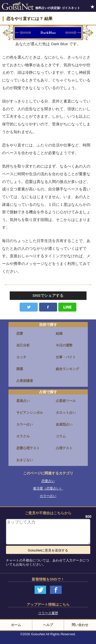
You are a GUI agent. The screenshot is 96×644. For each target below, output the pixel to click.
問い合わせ (80, 625)
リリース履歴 (48, 613)
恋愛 (20, 333)
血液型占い (64, 424)
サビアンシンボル (30, 413)
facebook (48, 307)
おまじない (25, 460)
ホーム (16, 625)
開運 (20, 369)
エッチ (21, 357)
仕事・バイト (66, 357)
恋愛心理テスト (28, 448)
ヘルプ (48, 625)
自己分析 (23, 345)
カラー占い (25, 424)
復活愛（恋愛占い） (48, 488)
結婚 (59, 333)
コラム (61, 436)
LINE (67, 307)
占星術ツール (66, 401)
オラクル (23, 436)
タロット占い (66, 413)
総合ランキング (67, 369)
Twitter (29, 307)
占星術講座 (25, 381)
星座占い (23, 401)
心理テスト (64, 448)
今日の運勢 (64, 345)
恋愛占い (48, 481)
